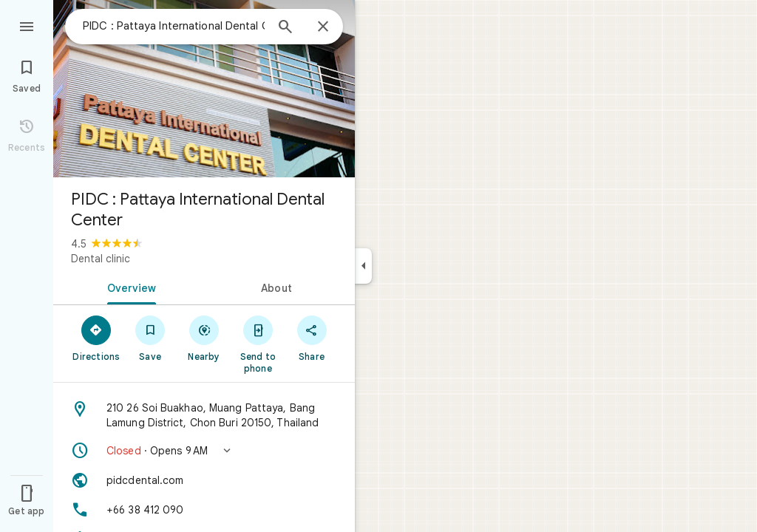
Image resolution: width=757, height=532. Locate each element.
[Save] (150, 338)
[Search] (285, 28)
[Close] (323, 27)
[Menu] (27, 25)
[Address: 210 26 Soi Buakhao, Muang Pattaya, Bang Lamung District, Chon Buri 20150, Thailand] (204, 415)
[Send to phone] (258, 344)
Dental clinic (101, 259)
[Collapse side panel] (363, 266)
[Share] (312, 338)
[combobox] (174, 26)
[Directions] (96, 338)
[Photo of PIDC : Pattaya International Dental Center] (204, 89)
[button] (204, 451)
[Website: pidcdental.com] (204, 480)
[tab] (129, 287)
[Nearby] (204, 338)
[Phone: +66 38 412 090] (204, 510)
